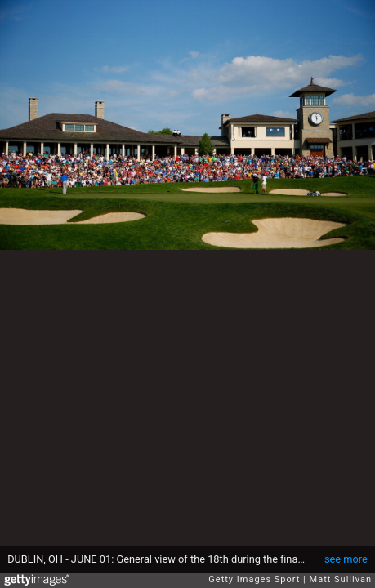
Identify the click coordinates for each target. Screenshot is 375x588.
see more (346, 559)
